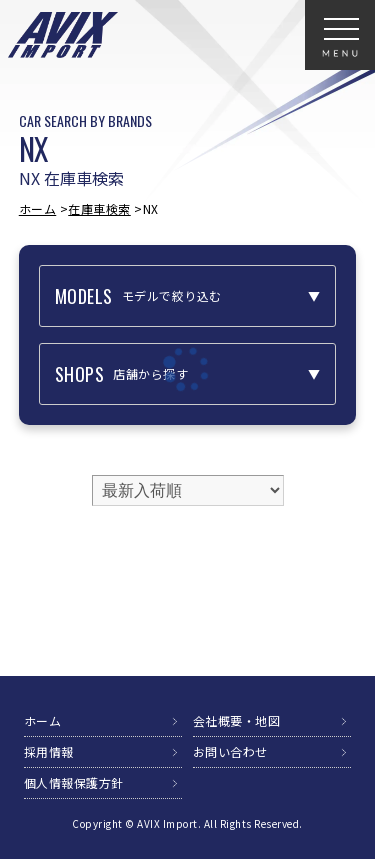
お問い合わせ (230, 751)
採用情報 (49, 751)
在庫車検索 (99, 208)
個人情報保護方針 (74, 782)
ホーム (38, 208)
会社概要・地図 (237, 720)
